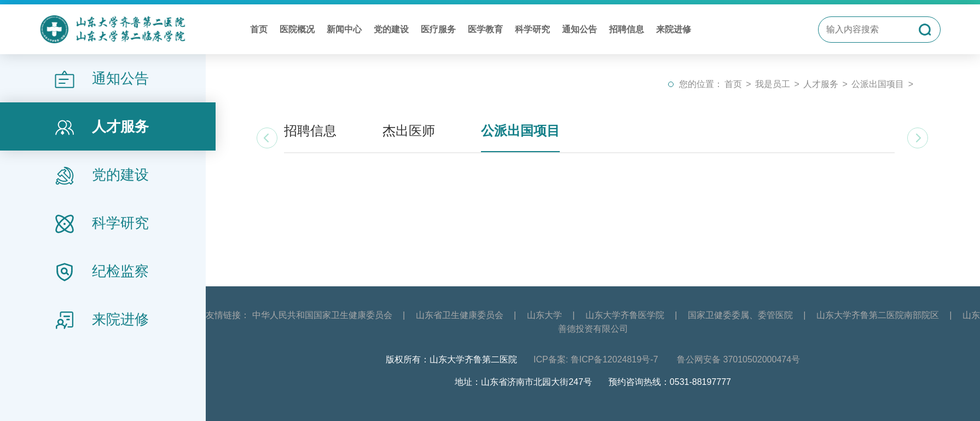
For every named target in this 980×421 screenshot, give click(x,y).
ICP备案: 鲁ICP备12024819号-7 (597, 359)
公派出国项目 (878, 84)
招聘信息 (627, 29)
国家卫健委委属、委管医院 (740, 315)
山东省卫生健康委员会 (460, 315)
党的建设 (391, 29)
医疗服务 (438, 29)
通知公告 (579, 29)
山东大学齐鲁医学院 (625, 315)
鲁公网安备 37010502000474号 (738, 359)
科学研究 (532, 29)
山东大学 (544, 315)
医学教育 (485, 29)
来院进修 (674, 29)
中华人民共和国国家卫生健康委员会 (322, 315)
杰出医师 (409, 131)
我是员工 (773, 84)
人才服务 (821, 84)
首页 (259, 29)
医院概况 (297, 29)
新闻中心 (344, 29)
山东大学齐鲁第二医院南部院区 (878, 315)
